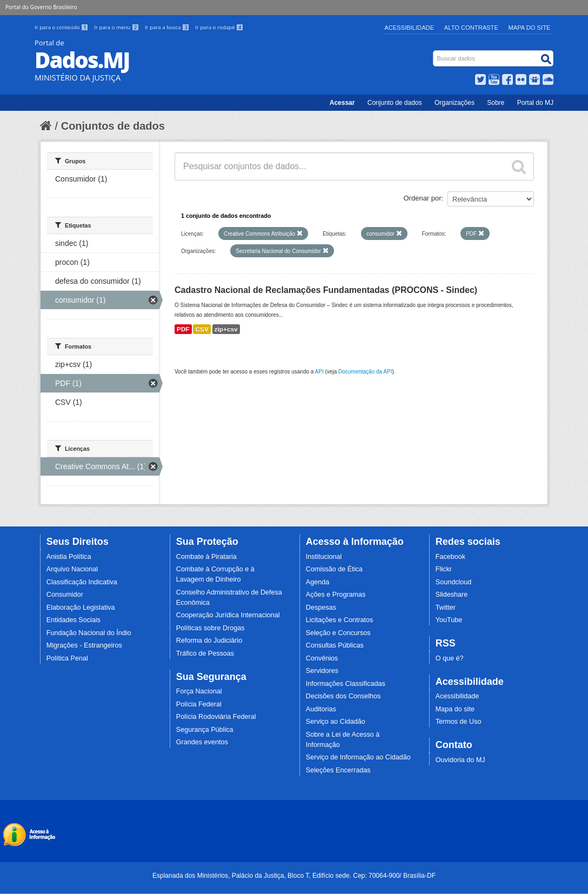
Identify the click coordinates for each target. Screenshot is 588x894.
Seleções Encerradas (338, 770)
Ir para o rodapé (219, 27)
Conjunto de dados (395, 103)
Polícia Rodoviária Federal (216, 717)
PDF (183, 329)
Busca (434, 53)
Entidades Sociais (73, 620)
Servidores (322, 671)
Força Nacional (199, 691)
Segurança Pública (205, 730)
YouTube (449, 620)
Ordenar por (423, 198)
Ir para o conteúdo (62, 27)
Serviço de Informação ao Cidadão (358, 757)
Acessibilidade (409, 28)
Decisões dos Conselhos (343, 696)
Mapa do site (455, 709)
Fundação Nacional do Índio (89, 633)
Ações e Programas (336, 595)
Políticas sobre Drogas (211, 628)
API (319, 372)
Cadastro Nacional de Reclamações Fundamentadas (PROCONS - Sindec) (326, 290)
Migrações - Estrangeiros (84, 645)
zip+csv (226, 329)
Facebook (450, 557)
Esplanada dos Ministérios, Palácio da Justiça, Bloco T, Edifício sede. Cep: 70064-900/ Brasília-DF (294, 876)
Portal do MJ (535, 103)
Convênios (322, 658)
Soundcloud (454, 582)
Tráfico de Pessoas (205, 653)
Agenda (318, 582)
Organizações (455, 103)
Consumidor (65, 595)
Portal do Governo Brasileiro (41, 7)
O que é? (450, 658)
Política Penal (67, 658)
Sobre (496, 103)
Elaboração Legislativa (81, 608)
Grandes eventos (202, 742)
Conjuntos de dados (113, 126)
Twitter (446, 608)
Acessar (342, 103)
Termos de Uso (459, 722)
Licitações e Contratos (340, 620)
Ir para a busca (168, 27)
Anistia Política (69, 557)
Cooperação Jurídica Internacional (228, 615)
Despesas (321, 608)
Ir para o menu (117, 27)
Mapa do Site (530, 28)
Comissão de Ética (334, 569)
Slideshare (452, 595)
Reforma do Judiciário (209, 641)
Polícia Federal (199, 704)
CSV (202, 329)
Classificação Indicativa (82, 582)
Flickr (444, 569)
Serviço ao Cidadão (336, 722)
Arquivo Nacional (72, 569)
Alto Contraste (471, 28)
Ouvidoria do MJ (460, 760)
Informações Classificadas (346, 684)
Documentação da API (365, 372)
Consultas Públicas (335, 645)
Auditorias (321, 709)
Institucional (324, 557)
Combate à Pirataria (206, 557)
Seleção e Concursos (338, 633)
